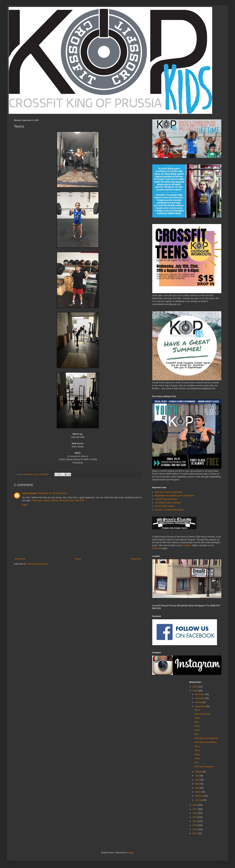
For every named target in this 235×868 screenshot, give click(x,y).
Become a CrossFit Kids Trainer (169, 510)
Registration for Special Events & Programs (175, 496)
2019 (195, 691)
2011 (195, 833)
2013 (195, 825)
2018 (195, 805)
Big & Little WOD (202, 714)
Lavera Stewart (29, 493)
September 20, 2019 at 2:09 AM (52, 493)
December (200, 694)
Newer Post (20, 559)
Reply (25, 505)
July (197, 776)
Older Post (136, 559)
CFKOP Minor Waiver (165, 506)
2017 (195, 809)
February (199, 796)
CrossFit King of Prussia (166, 499)
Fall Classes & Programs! (206, 738)
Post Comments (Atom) (37, 564)
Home (78, 559)
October (199, 702)
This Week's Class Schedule (168, 503)
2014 (195, 821)
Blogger (130, 853)
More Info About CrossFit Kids (168, 492)
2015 (195, 817)
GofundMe (157, 548)
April (197, 788)
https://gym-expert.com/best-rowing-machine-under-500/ (58, 500)
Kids (196, 722)
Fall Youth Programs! (204, 767)
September (200, 706)
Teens (197, 710)
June (197, 780)
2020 (195, 687)
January (199, 800)
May (197, 784)
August (198, 772)
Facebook (186, 545)
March (198, 792)
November (200, 698)
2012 (195, 829)
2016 (195, 813)
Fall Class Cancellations (205, 742)
